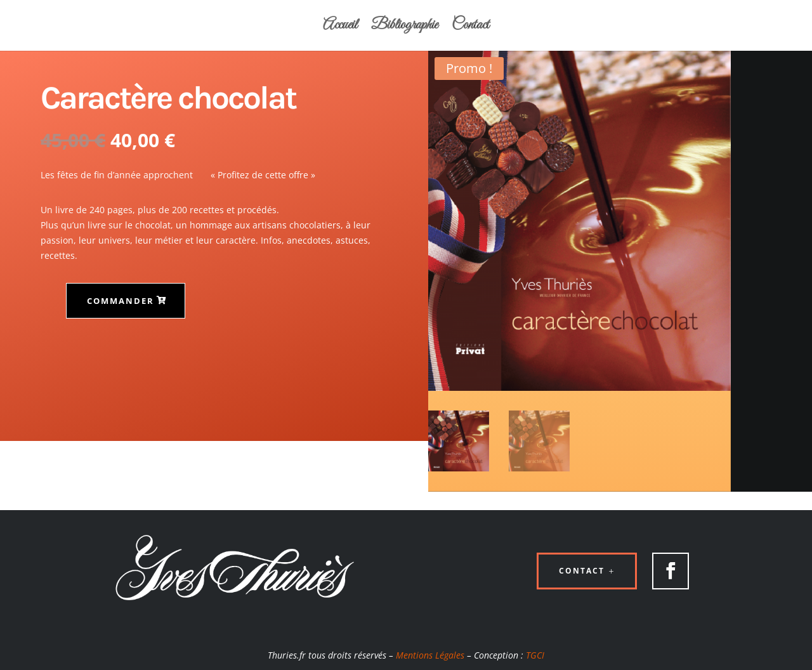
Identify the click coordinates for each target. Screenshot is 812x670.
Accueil (340, 28)
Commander (121, 301)
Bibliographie (404, 28)
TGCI (535, 655)
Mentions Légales (430, 655)
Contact (470, 28)
